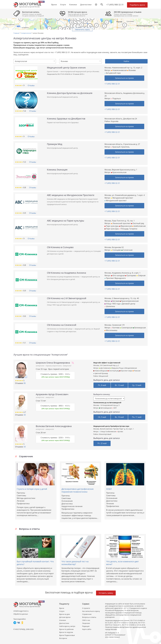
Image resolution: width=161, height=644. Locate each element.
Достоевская (104, 368)
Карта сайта (87, 629)
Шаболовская (139, 226)
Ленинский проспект (121, 223)
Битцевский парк (113, 73)
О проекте (86, 608)
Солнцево (116, 250)
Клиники (63, 620)
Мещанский (103, 376)
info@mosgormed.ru (21, 611)
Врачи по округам (66, 632)
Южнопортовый (105, 434)
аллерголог (40, 366)
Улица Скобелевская (108, 432)
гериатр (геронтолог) (54, 366)
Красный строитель (120, 147)
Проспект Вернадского (115, 278)
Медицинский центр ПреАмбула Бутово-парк (111, 426)
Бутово (120, 432)
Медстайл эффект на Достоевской (107, 363)
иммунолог (67, 366)
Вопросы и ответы (89, 617)
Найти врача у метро (67, 626)
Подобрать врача (137, 5)
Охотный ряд (138, 223)
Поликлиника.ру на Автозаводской (107, 403)
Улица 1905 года (112, 304)
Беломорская (139, 328)
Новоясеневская (119, 70)
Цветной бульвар (101, 373)
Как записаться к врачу (91, 611)
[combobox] (35, 61)
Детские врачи (65, 617)
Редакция (86, 626)
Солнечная (127, 250)
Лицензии (86, 623)
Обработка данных (21, 614)
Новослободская (100, 371)
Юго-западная (118, 275)
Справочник (87, 614)
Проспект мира (126, 371)
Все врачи (63, 638)
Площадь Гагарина (128, 229)
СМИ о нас (86, 620)
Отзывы (31, 85)
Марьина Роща (117, 368)
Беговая (115, 301)
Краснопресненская (129, 301)
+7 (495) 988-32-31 (115, 5)
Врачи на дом (64, 614)
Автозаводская (105, 408)
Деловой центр (128, 304)
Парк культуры (112, 226)
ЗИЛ (114, 408)
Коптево (115, 328)
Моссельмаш (111, 330)
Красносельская (119, 172)
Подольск (116, 98)
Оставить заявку (106, 593)
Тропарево (131, 275)
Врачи (62, 608)
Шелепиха (110, 306)
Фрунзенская (126, 226)
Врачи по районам (66, 629)
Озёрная (141, 275)
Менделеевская (130, 368)
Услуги (62, 611)
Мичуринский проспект (122, 198)
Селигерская (126, 328)
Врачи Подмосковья (67, 635)
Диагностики (86, 5)
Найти (126, 61)
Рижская (137, 371)
